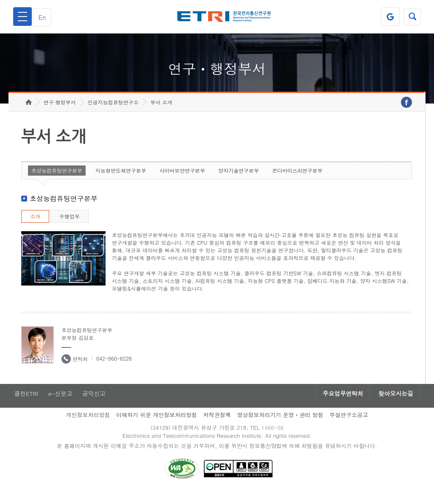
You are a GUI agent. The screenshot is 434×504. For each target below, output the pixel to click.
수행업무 (70, 227)
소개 (35, 227)
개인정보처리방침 (88, 426)
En (44, 17)
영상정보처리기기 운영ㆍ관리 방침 (280, 426)
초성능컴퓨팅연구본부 (57, 181)
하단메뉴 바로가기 (0, 0)
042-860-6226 (114, 369)
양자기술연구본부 (239, 181)
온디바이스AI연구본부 (297, 181)
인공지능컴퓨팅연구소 (113, 113)
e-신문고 (61, 404)
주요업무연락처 (338, 404)
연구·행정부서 (60, 113)
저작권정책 (217, 426)
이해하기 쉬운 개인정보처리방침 (157, 426)
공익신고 (95, 404)
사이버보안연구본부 (182, 181)
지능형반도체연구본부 (121, 181)
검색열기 (412, 17)
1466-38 (274, 439)
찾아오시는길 (394, 404)
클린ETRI (25, 404)
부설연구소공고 (349, 426)
